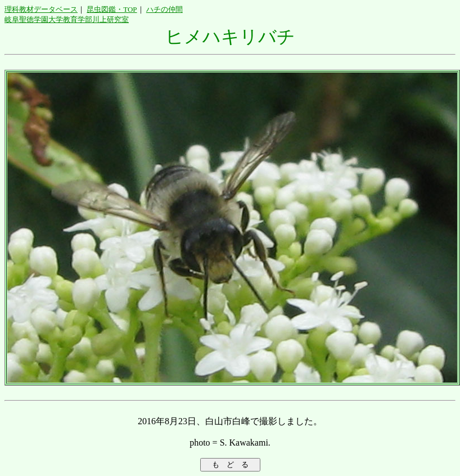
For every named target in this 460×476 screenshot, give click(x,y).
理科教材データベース (41, 9)
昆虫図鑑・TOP (112, 9)
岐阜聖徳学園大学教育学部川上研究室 (67, 19)
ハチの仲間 (164, 9)
